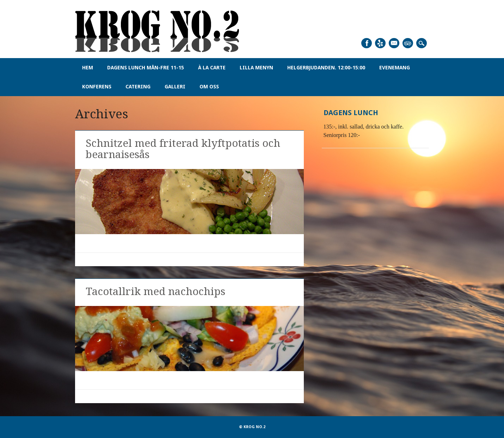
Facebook (367, 43)
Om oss (209, 87)
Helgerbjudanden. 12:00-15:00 (326, 68)
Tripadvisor (408, 43)
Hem (88, 68)
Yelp (380, 43)
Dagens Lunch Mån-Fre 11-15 (146, 68)
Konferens (97, 87)
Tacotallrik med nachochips (155, 291)
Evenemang (395, 68)
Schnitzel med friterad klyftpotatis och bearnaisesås (183, 149)
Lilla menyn (256, 68)
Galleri (175, 87)
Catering (138, 87)
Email (394, 43)
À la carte (212, 68)
